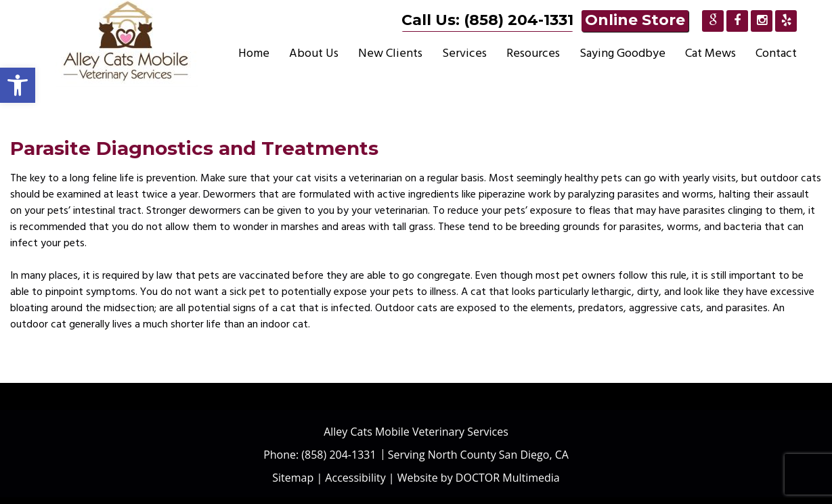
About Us (314, 53)
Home (254, 53)
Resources (533, 53)
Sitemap (293, 478)
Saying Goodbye (622, 53)
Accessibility (355, 478)
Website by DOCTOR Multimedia (479, 478)
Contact (776, 53)
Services (464, 53)
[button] (18, 85)
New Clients (390, 53)
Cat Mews (710, 53)
